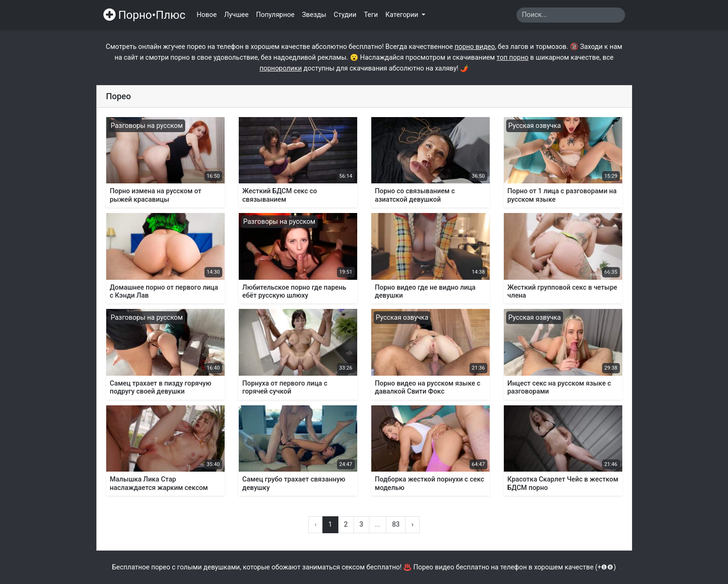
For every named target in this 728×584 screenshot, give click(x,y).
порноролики (281, 68)
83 (396, 525)
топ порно (513, 58)
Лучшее (236, 15)
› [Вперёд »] (412, 525)
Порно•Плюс (145, 15)
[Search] (571, 15)
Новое (207, 15)
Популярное (275, 15)
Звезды (314, 15)
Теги (371, 15)
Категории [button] (403, 15)
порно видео (475, 47)
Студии (345, 15)
